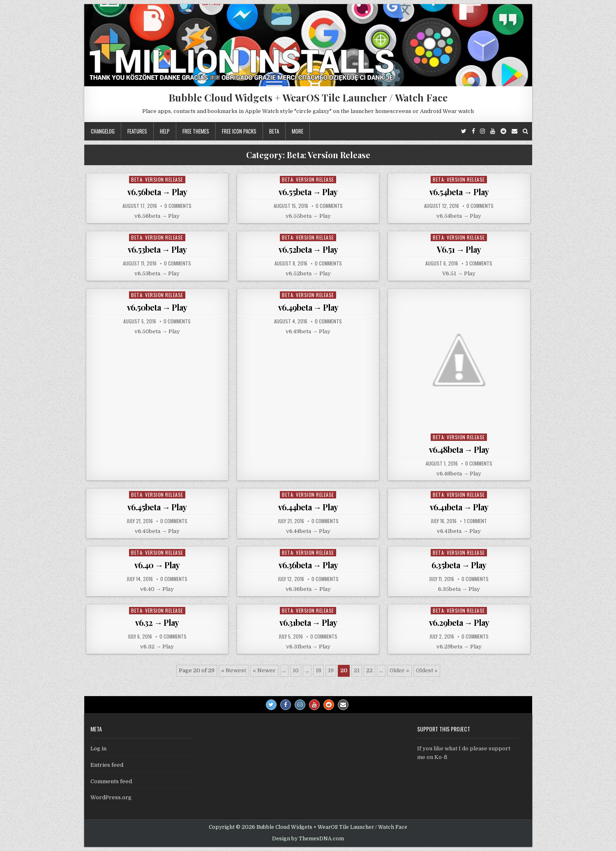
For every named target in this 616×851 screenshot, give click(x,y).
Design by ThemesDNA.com (308, 839)
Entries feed (107, 765)
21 (357, 670)
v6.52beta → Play (308, 249)
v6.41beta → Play (459, 507)
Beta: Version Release (157, 179)
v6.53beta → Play (157, 249)
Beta (274, 131)
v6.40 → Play (157, 565)
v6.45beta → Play (157, 507)
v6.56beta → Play (157, 192)
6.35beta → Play (459, 565)
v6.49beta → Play (308, 307)
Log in (98, 748)
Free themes (196, 131)
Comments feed (111, 781)
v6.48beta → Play (459, 449)
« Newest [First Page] (234, 670)
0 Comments (178, 206)
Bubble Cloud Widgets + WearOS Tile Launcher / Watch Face (308, 97)
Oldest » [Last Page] (427, 670)
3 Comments (479, 263)
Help (165, 131)
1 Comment (475, 521)
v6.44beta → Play (308, 507)
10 (296, 670)
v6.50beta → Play (157, 307)
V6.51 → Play (459, 249)
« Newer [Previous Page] (264, 670)
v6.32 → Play (157, 622)
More (298, 131)
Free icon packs (239, 131)
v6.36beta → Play (308, 565)
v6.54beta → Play (459, 192)
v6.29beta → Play (459, 622)
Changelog (103, 131)
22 (369, 670)
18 (318, 670)
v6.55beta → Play (308, 192)
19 (331, 670)
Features (137, 131)
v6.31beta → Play (308, 622)
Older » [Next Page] (399, 670)
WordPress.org (111, 797)
